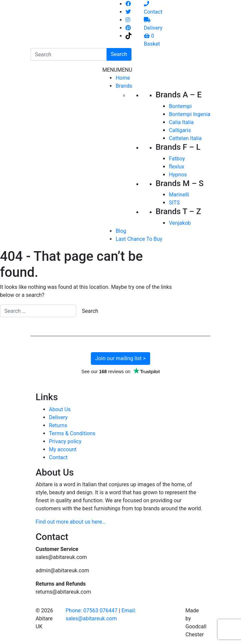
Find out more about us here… (71, 522)
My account (63, 449)
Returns (58, 425)
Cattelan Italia (185, 138)
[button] (117, 70)
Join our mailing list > (120, 358)
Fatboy (177, 159)
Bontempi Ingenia (190, 114)
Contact (58, 457)
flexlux (176, 167)
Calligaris (180, 130)
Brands (124, 86)
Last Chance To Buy (139, 239)
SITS (174, 203)
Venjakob (180, 223)
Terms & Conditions (72, 433)
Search (119, 54)
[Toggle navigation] (69, 157)
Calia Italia (181, 122)
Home (123, 78)
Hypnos (178, 175)
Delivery (58, 417)
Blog (121, 231)
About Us (60, 409)
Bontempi (180, 106)
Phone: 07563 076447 (92, 610)
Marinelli (179, 195)
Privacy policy (65, 441)
